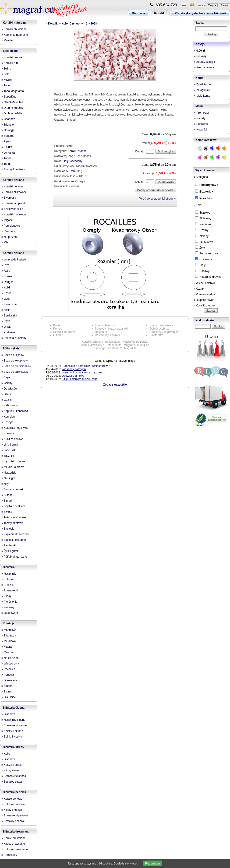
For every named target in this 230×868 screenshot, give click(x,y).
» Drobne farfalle (12, 113)
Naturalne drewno (208, 277)
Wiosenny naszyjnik (74, 369)
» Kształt (199, 289)
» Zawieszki (9, 545)
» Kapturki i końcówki (15, 411)
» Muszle (7, 40)
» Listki (6, 299)
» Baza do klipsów (13, 355)
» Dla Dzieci (9, 697)
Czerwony (76, 161)
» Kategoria (201, 177)
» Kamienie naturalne (15, 35)
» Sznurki (7, 501)
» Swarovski (9, 198)
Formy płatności (105, 325)
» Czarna (7, 652)
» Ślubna (7, 686)
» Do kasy (200, 56)
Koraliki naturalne (15, 23)
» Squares (8, 136)
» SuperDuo (9, 97)
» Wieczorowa (10, 664)
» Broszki (7, 585)
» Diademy (8, 714)
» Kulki (6, 288)
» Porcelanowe (11, 226)
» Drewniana (9, 680)
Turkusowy (204, 242)
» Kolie (6, 754)
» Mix (5, 242)
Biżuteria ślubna (14, 708)
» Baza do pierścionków (16, 366)
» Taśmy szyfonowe (14, 517)
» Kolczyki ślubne (12, 731)
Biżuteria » (207, 192)
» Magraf (7, 647)
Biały (65, 161)
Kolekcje (9, 623)
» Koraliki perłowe (12, 186)
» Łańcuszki (9, 450)
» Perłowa (8, 675)
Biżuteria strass (13, 747)
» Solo (5, 74)
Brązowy (203, 212)
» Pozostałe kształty (14, 338)
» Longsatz (8, 153)
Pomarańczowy (207, 253)
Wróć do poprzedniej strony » (158, 199)
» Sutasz (7, 495)
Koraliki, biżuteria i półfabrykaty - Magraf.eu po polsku (115, 342)
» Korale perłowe (12, 799)
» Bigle (6, 377)
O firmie (58, 335)
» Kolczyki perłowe (13, 804)
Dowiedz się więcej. (126, 864)
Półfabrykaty (11, 348)
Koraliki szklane (13, 180)
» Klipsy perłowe (12, 810)
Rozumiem (152, 863)
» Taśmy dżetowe (12, 523)
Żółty (200, 247)
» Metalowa (9, 641)
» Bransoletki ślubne (14, 725)
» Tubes (6, 158)
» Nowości (200, 130)
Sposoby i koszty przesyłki (111, 329)
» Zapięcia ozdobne (14, 540)
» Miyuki (7, 80)
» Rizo (5, 265)
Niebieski (203, 224)
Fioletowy (203, 218)
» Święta (7, 512)
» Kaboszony (9, 405)
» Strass (7, 692)
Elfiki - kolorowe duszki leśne (80, 379)
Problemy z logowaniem (165, 332)
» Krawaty (8, 433)
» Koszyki (7, 422)
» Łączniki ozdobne (13, 461)
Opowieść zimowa (73, 376)
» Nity (5, 484)
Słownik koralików (64, 332)
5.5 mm (71, 171)
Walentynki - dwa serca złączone (82, 373)
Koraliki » (206, 198)
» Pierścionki (9, 602)
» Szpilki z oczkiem (13, 506)
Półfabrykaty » (209, 185)
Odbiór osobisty (159, 329)
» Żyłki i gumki (10, 551)
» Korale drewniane (13, 838)
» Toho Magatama (13, 91)
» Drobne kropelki (12, 108)
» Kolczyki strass (12, 765)
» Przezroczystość (205, 294)
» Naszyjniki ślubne (13, 720)
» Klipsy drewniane (13, 844)
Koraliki (160, 13)
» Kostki (6, 293)
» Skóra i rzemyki (12, 489)
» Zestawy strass (12, 782)
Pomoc (58, 329)
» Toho (6, 85)
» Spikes (7, 276)
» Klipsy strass (10, 770)
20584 (94, 24)
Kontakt (58, 325)
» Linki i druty (10, 445)
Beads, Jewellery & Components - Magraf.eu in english (115, 345)
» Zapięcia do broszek (15, 534)
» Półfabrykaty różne (14, 557)
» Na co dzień (10, 658)
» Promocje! (202, 113)
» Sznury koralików (13, 169)
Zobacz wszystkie (115, 385)
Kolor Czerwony (72, 24)
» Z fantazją (9, 636)
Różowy (202, 271)
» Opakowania (10, 613)
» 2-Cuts (7, 147)
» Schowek (201, 124)
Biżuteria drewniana (16, 832)
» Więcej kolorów (204, 283)
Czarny (202, 230)
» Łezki (6, 310)
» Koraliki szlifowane (14, 192)
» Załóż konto (202, 84)
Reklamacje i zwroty (108, 335)
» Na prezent (9, 237)
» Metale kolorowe (13, 467)
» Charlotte (8, 119)
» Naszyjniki (9, 574)
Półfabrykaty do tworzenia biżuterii (200, 13)
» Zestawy (8, 607)
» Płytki (6, 321)
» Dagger (7, 282)
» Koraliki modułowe (14, 214)
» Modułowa (9, 630)
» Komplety (8, 417)
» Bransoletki (9, 590)
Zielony (202, 236)
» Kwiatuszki (9, 304)
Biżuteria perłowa (14, 792)
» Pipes (6, 141)
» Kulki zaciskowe (12, 439)
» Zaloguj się (202, 90)
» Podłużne (8, 332)
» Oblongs (8, 130)
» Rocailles (8, 669)
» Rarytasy (8, 231)
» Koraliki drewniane (14, 29)
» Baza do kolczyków (14, 361)
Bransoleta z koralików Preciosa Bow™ (86, 366)
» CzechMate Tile (12, 102)
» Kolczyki (8, 579)
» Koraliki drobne (12, 57)
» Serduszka (9, 316)
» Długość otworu (204, 300)
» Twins (6, 69)
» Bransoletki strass (14, 776)
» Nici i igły (8, 478)
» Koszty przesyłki (205, 67)
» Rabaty (200, 118)
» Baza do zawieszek (15, 372)
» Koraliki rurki (10, 63)
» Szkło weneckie (12, 209)
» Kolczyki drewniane (15, 849)
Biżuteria (138, 13)
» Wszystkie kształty (14, 260)
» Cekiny (7, 383)
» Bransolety (9, 855)
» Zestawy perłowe (13, 821)
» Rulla (6, 271)
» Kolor (198, 205)
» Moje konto (202, 96)
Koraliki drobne (77, 151)
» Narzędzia (9, 473)
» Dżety (6, 394)
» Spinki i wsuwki (12, 737)
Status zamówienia (161, 325)
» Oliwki (6, 327)
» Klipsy (6, 596)
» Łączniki (8, 456)
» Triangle (8, 125)
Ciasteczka (157, 335)
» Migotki (7, 220)
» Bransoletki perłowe (15, 815)
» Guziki (6, 400)
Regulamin (102, 332)
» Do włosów (9, 389)
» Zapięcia (8, 529)
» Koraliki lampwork (14, 203)
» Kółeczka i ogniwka (14, 428)
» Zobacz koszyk (204, 62)
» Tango (6, 164)
